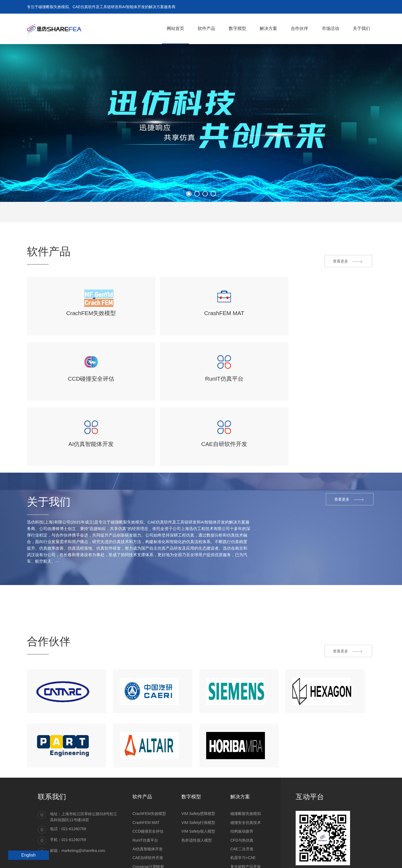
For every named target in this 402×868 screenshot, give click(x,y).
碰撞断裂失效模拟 (246, 772)
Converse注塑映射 (148, 826)
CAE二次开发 (242, 808)
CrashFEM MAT (146, 781)
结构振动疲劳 (242, 790)
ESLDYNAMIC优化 (149, 834)
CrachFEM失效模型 (149, 772)
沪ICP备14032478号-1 (110, 858)
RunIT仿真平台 (145, 799)
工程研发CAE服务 (246, 834)
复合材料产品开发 (246, 826)
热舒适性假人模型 (197, 799)
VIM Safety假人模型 (198, 790)
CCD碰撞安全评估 (148, 790)
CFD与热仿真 (242, 799)
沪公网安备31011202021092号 (64, 858)
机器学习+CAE (243, 817)
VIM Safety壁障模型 (198, 772)
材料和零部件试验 (246, 843)
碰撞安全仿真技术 (246, 781)
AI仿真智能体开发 (148, 808)
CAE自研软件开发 (148, 817)
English (28, 855)
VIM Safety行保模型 (198, 781)
